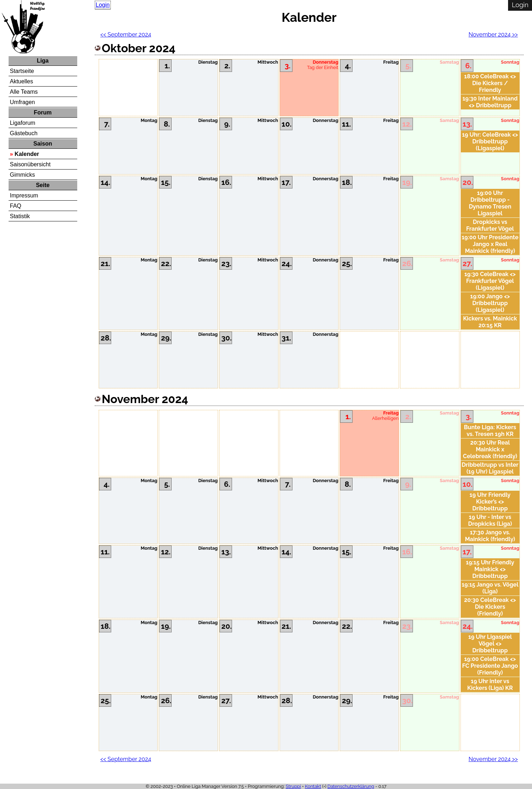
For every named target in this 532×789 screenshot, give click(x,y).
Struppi (293, 786)
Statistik (20, 216)
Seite (43, 185)
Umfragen (23, 102)
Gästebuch (24, 133)
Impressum (24, 195)
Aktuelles (22, 81)
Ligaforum (23, 123)
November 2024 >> (493, 35)
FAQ (16, 206)
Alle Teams (24, 92)
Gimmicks (23, 175)
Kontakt (313, 786)
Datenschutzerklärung (351, 786)
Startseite (22, 71)
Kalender (27, 154)
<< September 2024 (126, 35)
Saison (43, 144)
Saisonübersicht (30, 164)
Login (103, 5)
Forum (43, 112)
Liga (43, 61)
